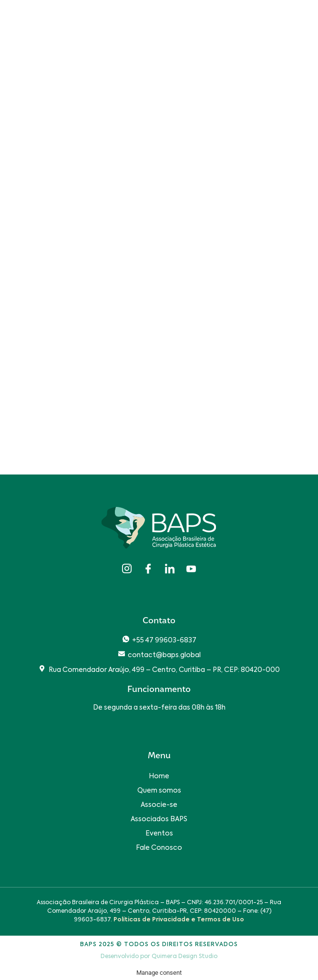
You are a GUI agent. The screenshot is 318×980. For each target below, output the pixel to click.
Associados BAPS (159, 819)
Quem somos (159, 791)
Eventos (159, 834)
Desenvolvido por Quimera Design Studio (159, 957)
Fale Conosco (159, 848)
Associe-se (159, 805)
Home (159, 776)
